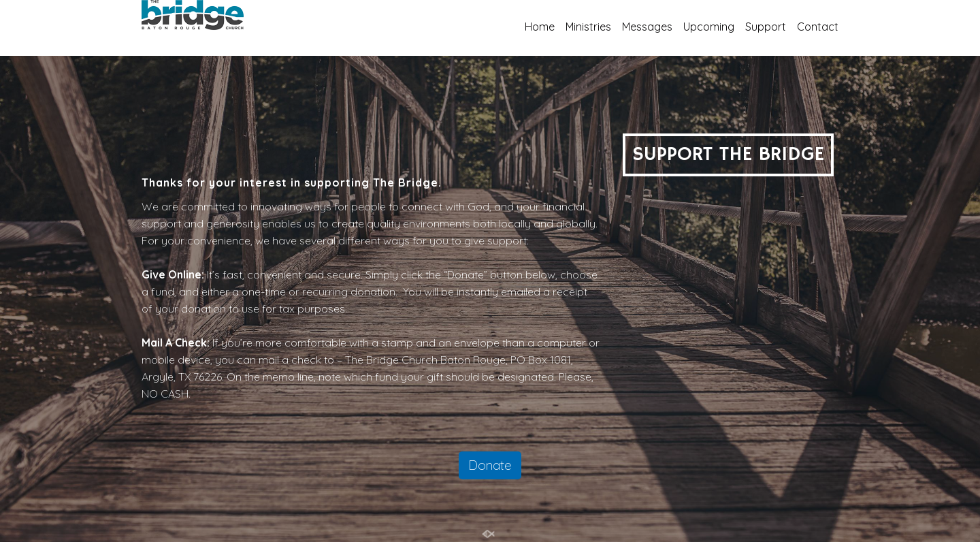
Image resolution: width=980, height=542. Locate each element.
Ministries (588, 27)
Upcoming (709, 27)
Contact (818, 27)
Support (766, 27)
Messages (647, 27)
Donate (490, 465)
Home (540, 27)
